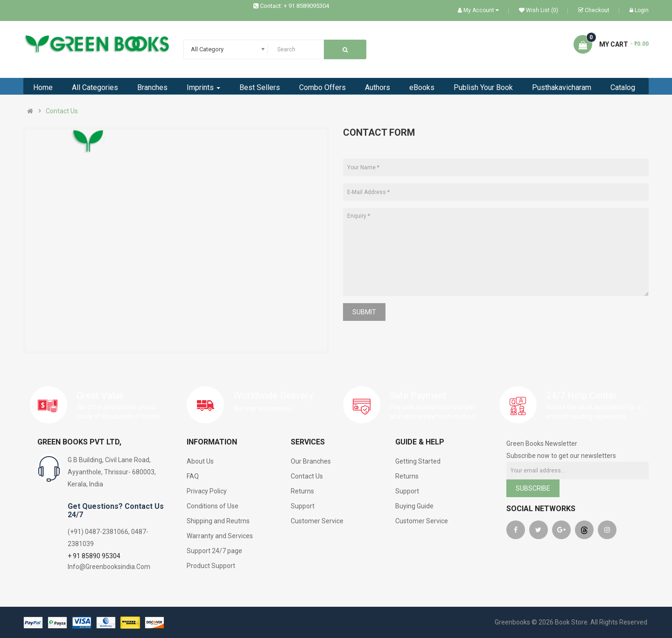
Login (639, 10)
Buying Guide (414, 506)
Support (303, 506)
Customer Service (317, 521)
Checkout (594, 10)
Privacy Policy (207, 491)
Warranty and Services (220, 536)
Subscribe (533, 488)
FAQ (193, 476)
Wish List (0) (539, 10)
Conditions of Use (213, 506)
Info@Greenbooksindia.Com (109, 567)
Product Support (211, 566)
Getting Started (418, 461)
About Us (200, 461)
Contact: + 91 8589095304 (294, 6)
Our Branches (311, 461)
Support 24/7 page (214, 551)
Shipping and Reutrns (218, 521)
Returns (302, 491)
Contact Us (62, 111)
